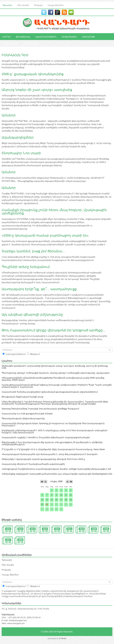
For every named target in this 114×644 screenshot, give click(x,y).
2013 (45, 529)
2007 (8, 540)
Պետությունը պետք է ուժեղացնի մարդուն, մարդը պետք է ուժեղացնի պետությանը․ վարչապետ (56, 373)
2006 (20, 540)
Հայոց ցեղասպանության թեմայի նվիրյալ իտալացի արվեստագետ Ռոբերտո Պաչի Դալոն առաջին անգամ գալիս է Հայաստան (57, 386)
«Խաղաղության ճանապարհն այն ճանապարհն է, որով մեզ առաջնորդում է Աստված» (50, 454)
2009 (94, 529)
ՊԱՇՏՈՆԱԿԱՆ (10, 43)
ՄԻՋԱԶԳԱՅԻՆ (69, 37)
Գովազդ (38, 5)
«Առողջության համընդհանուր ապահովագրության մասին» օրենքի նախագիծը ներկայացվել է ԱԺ (56, 469)
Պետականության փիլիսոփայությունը (23, 418)
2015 (20, 529)
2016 (8, 529)
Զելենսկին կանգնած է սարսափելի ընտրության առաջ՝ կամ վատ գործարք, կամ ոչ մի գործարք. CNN (55, 367)
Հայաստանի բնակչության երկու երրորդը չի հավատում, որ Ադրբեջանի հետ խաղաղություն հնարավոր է (53, 424)
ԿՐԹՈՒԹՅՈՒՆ (31, 43)
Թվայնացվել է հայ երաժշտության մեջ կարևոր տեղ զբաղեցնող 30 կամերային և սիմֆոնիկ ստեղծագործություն (52, 443)
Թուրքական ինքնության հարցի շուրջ (22, 397)
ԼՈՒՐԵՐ (7, 37)
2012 (57, 529)
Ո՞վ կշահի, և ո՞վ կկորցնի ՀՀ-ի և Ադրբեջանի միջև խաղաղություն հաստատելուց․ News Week (53, 449)
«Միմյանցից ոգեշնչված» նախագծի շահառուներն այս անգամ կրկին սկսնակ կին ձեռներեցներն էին (57, 474)
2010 (82, 529)
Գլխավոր (7, 5)
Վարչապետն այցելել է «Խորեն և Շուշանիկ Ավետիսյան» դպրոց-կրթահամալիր (46, 437)
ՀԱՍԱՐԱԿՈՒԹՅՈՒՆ (46, 37)
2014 (33, 529)
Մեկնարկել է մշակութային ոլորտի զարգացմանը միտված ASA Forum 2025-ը (43, 459)
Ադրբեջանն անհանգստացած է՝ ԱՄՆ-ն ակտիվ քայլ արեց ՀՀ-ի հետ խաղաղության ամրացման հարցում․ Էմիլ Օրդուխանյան (54, 431)
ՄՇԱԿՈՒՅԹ (88, 37)
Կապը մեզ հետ (56, 5)
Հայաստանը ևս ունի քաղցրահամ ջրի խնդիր (27, 414)
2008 (106, 529)
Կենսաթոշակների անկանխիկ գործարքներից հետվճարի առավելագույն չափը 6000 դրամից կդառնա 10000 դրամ (53, 379)
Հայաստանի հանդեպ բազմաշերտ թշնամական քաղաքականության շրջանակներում (50, 392)
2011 (69, 529)
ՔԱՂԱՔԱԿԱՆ (23, 37)
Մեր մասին (23, 5)
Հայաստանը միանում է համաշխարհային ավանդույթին (33, 464)
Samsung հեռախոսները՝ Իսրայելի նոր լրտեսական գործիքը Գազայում (40, 409)
